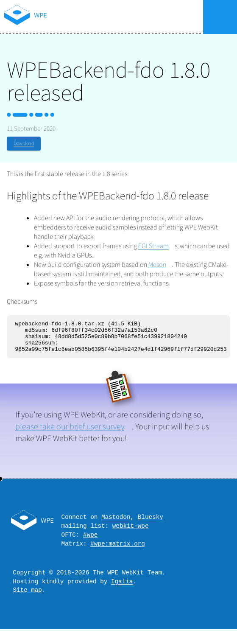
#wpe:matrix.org (118, 555)
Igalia (122, 595)
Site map (27, 605)
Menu (220, 17)
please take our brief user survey (70, 433)
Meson (157, 265)
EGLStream (153, 246)
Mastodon (116, 524)
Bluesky (151, 524)
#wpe (90, 545)
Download (24, 144)
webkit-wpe (131, 534)
